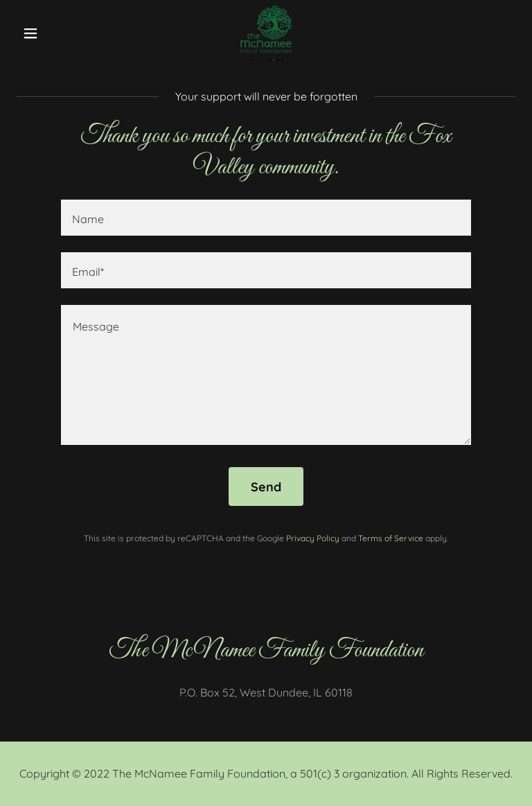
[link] (266, 33)
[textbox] (266, 218)
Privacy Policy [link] (313, 538)
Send (266, 487)
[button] (54, 33)
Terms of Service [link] (391, 538)
